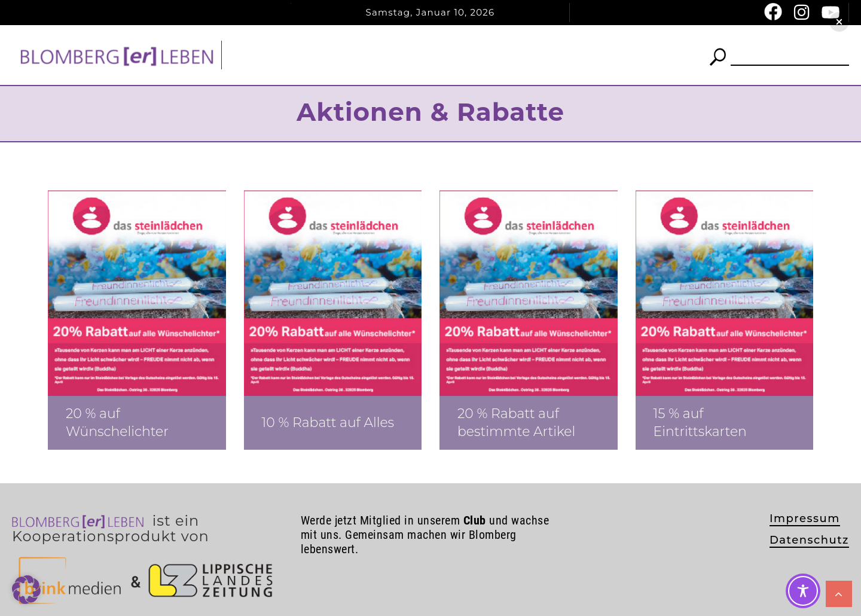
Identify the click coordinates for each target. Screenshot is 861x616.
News (394, 55)
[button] (839, 22)
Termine (527, 55)
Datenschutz (809, 540)
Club (462, 55)
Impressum (805, 519)
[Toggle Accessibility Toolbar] (803, 591)
